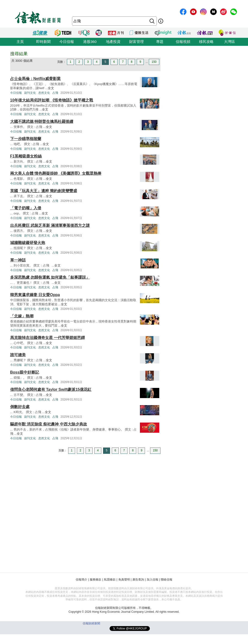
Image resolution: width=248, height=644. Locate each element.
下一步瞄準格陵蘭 (26, 139)
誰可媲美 (18, 355)
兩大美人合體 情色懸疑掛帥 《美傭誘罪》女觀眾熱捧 (56, 173)
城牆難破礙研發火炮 (28, 243)
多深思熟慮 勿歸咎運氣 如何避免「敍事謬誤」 (50, 277)
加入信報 (152, 580)
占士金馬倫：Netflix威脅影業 (36, 79)
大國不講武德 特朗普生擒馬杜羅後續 (42, 122)
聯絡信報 (167, 580)
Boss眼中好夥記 (25, 372)
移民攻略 (206, 42)
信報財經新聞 (91, 623)
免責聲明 (124, 580)
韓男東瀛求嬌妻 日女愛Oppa (35, 295)
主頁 (20, 42)
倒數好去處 (20, 407)
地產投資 (113, 42)
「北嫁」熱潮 (22, 316)
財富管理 (136, 42)
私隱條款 (110, 580)
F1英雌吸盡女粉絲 (26, 156)
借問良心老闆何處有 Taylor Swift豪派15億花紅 (51, 389)
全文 (51, 88)
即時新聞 (43, 42)
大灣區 (229, 42)
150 (154, 62)
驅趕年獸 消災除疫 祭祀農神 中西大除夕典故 (49, 424)
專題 (160, 42)
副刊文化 (30, 93)
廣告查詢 (138, 580)
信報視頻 (183, 42)
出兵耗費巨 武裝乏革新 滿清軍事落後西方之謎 (50, 225)
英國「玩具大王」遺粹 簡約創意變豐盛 (44, 191)
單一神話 (18, 260)
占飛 (55, 93)
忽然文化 (44, 93)
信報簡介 (81, 580)
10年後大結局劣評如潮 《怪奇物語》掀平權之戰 (52, 100)
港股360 (90, 42)
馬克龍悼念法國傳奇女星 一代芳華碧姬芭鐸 (48, 338)
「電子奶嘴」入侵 (26, 208)
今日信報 (67, 42)
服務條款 (96, 580)
